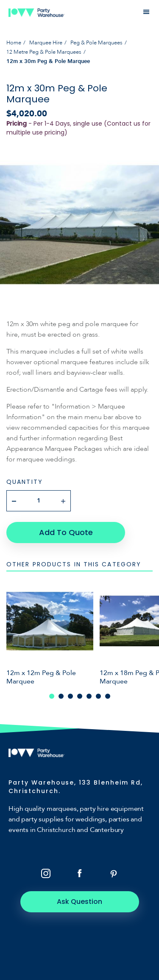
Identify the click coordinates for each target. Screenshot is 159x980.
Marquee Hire (46, 43)
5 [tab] (89, 696)
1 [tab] (52, 696)
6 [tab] (98, 696)
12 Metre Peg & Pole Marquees (44, 52)
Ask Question (79, 902)
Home (14, 43)
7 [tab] (108, 696)
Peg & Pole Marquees (96, 43)
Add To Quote (66, 532)
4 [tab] (80, 696)
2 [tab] (61, 696)
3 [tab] (70, 696)
